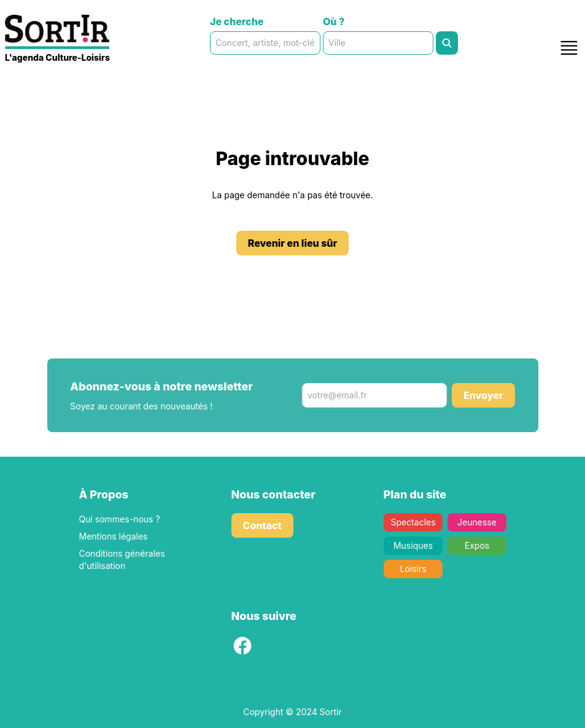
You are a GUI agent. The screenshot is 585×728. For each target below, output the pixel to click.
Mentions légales (114, 536)
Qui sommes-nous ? (120, 519)
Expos (476, 545)
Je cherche (237, 21)
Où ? (334, 21)
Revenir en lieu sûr (293, 243)
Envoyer (483, 395)
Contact (262, 525)
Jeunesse (477, 522)
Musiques (413, 545)
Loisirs (413, 569)
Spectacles (413, 522)
